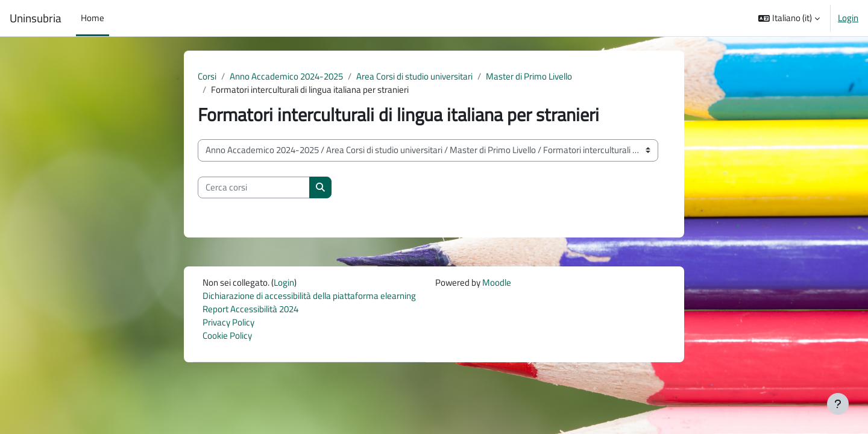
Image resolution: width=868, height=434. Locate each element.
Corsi (207, 76)
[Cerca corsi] (254, 188)
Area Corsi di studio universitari (414, 76)
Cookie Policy (227, 337)
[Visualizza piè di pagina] (838, 404)
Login (848, 18)
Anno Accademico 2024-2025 (286, 76)
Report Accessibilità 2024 (250, 310)
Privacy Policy (228, 324)
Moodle (497, 283)
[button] (789, 18)
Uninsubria (36, 18)
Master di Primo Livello (529, 76)
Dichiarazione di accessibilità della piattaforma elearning (309, 297)
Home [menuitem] (93, 18)
